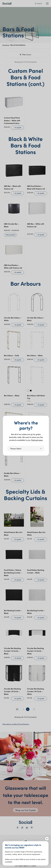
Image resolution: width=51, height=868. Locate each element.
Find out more (37, 440)
